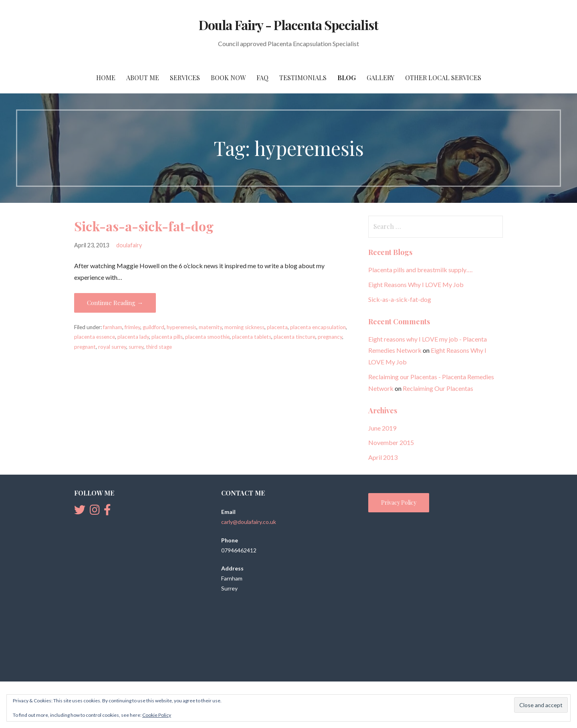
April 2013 (383, 457)
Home (106, 78)
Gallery (380, 78)
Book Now (228, 78)
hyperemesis (182, 327)
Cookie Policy (157, 715)
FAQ (262, 78)
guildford (153, 327)
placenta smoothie (207, 337)
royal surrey (112, 347)
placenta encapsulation (318, 327)
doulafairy (129, 245)
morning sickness (244, 327)
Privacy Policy (399, 503)
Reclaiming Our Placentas (438, 388)
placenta (277, 327)
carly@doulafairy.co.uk (249, 522)
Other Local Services (443, 78)
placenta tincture (295, 337)
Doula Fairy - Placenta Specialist (288, 25)
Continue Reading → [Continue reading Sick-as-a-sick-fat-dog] (115, 303)
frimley (132, 327)
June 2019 (382, 428)
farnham (113, 327)
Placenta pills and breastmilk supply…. (420, 270)
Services (185, 78)
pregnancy (330, 337)
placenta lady (133, 337)
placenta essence (95, 337)
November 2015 (391, 442)
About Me (143, 78)
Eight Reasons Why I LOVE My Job (416, 284)
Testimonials (303, 78)
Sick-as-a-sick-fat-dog (144, 226)
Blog (347, 78)
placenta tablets (252, 337)
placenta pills (167, 337)
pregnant (85, 347)
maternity (210, 327)
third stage (159, 347)
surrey (136, 347)
